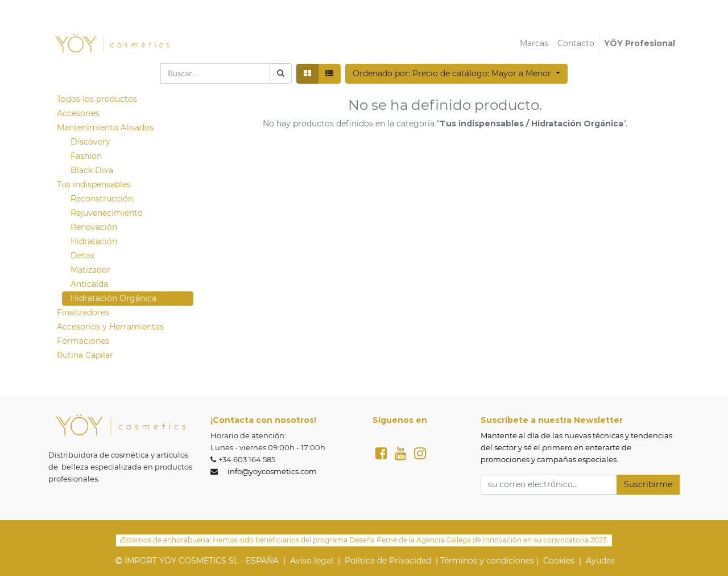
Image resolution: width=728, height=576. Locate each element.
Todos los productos (97, 99)
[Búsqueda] (281, 73)
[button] (456, 74)
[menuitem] (534, 44)
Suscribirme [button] (648, 484)
